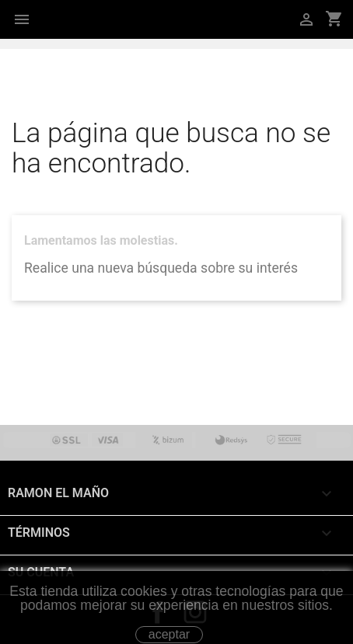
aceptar (169, 634)
